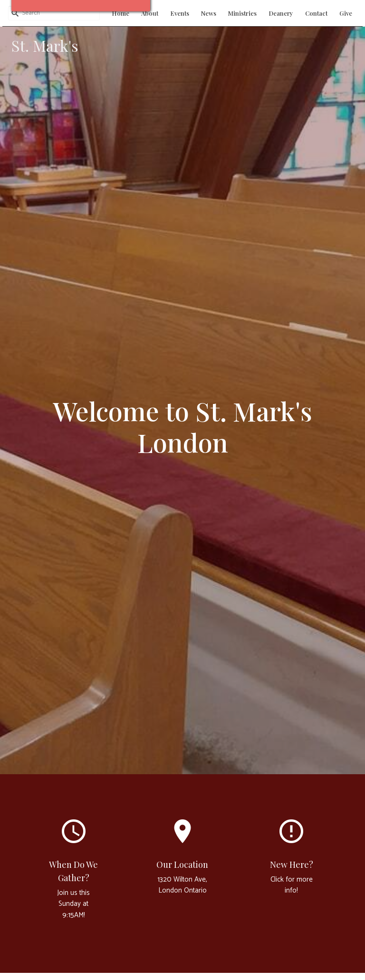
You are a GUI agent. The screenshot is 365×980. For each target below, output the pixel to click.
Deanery (281, 13)
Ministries (242, 13)
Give (346, 13)
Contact (316, 13)
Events (180, 13)
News (209, 13)
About (150, 13)
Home (120, 13)
